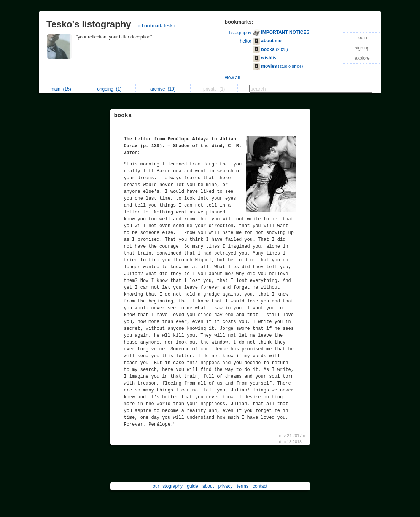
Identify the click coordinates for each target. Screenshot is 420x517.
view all (232, 78)
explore (362, 58)
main (61, 89)
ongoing (109, 89)
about (208, 486)
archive (163, 89)
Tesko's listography (89, 24)
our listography (168, 486)
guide (192, 486)
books (123, 116)
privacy (225, 486)
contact (260, 486)
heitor (246, 41)
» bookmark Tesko (157, 26)
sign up (362, 48)
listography (240, 33)
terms (243, 486)
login (362, 38)
